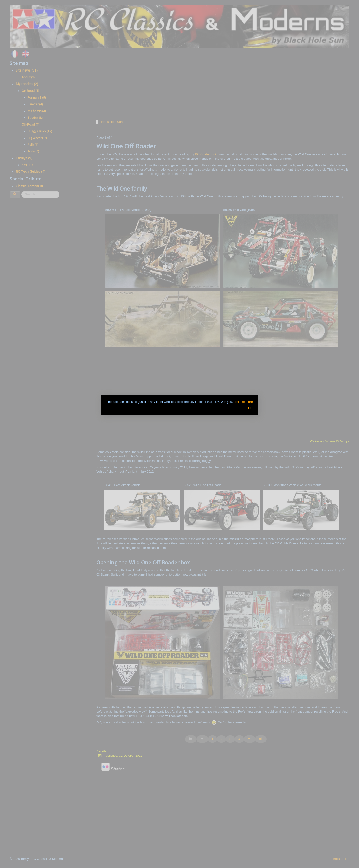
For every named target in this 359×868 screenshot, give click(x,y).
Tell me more (244, 402)
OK (251, 408)
